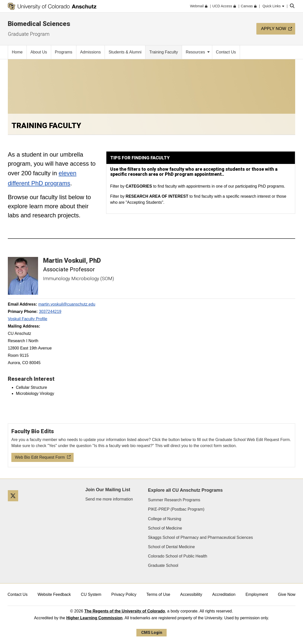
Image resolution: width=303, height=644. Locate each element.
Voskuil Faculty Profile (28, 319)
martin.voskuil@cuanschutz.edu (67, 304)
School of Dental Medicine (171, 547)
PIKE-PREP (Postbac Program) (176, 509)
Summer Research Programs (174, 500)
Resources (198, 52)
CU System (91, 594)
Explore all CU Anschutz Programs (185, 490)
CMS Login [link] (152, 633)
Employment (257, 594)
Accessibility (191, 594)
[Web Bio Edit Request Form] (152, 445)
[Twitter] (15, 503)
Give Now (287, 594)
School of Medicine (165, 528)
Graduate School (163, 565)
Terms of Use (158, 594)
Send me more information (109, 499)
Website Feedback (54, 594)
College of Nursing (165, 519)
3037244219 (50, 312)
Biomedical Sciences (39, 24)
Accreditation (224, 594)
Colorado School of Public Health (178, 556)
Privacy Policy (124, 594)
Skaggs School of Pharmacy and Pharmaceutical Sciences (200, 537)
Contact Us (18, 594)
